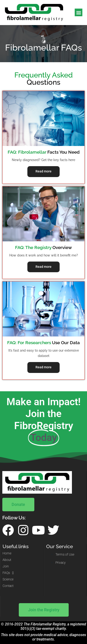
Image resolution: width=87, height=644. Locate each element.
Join (6, 566)
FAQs (8, 573)
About (7, 560)
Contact (8, 586)
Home (7, 553)
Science (8, 579)
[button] (79, 12)
